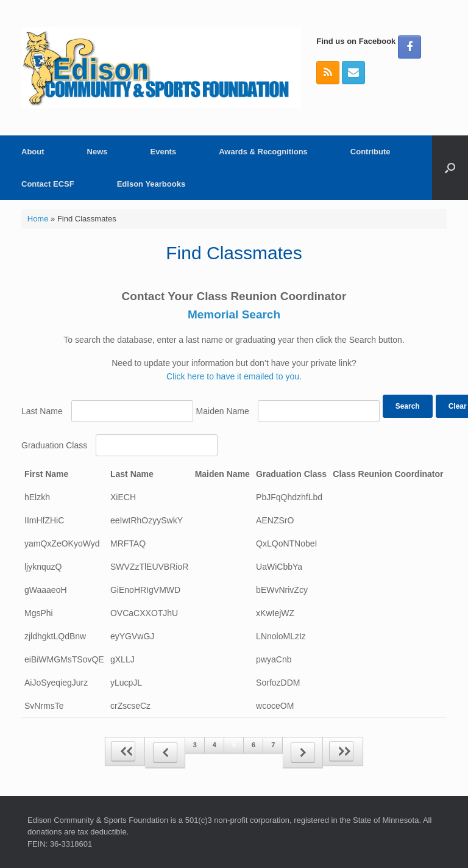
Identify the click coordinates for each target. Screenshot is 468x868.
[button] (450, 168)
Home (38, 219)
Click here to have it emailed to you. (234, 376)
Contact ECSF (48, 184)
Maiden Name (223, 411)
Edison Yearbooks (151, 184)
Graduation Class (54, 445)
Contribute (370, 152)
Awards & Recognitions (263, 152)
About (33, 152)
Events (164, 152)
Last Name (42, 411)
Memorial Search (234, 314)
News (97, 152)
